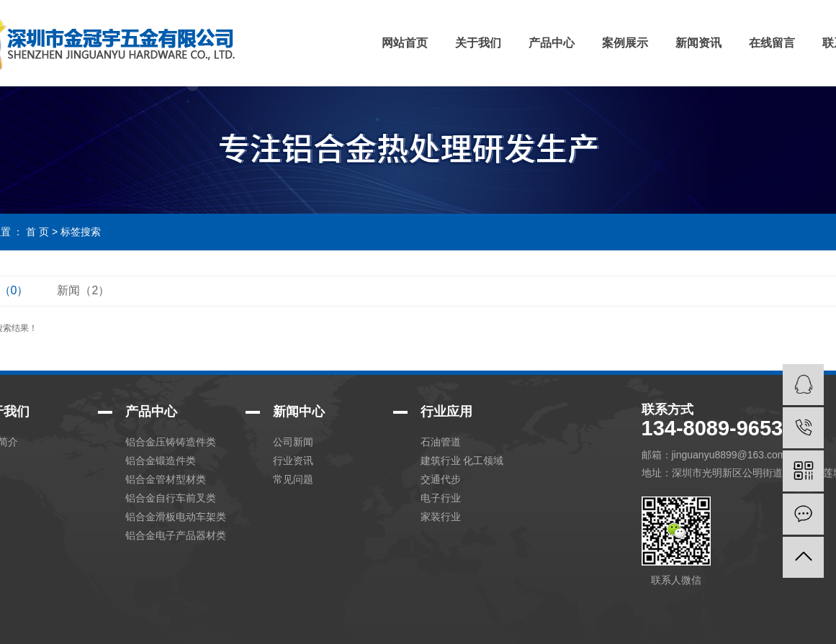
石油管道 (441, 442)
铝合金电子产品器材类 (176, 535)
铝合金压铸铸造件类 (171, 442)
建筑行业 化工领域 (462, 461)
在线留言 (772, 43)
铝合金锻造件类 (161, 461)
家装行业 (441, 517)
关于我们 (478, 43)
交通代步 (441, 479)
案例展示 (625, 43)
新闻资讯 (698, 43)
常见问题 (293, 479)
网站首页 (405, 43)
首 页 (37, 232)
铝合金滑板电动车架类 (176, 517)
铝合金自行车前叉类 (171, 498)
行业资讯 (293, 461)
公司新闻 (293, 442)
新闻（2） (83, 290)
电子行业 (441, 498)
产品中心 (552, 43)
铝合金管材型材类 (166, 479)
